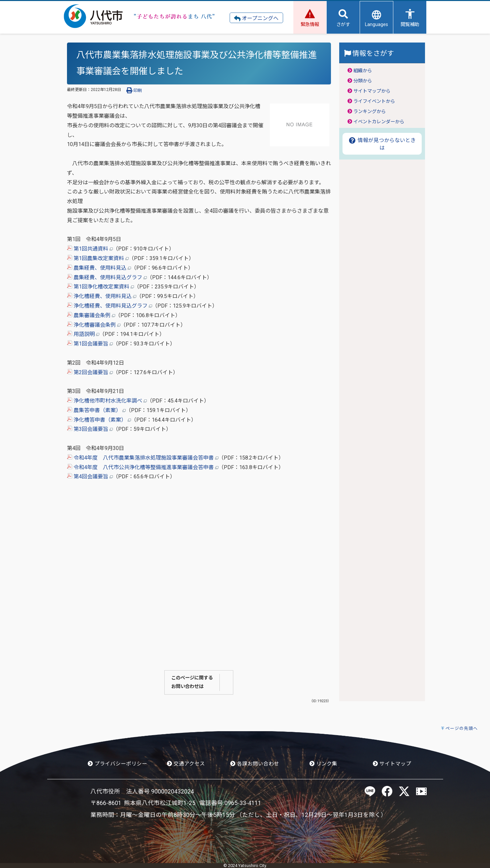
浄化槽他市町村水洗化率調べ (107, 401)
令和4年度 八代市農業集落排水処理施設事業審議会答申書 (143, 458)
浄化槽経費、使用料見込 (102, 296)
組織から (363, 71)
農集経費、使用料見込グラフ (107, 277)
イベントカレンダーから (379, 122)
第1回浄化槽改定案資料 (100, 287)
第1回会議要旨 (90, 344)
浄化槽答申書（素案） (99, 420)
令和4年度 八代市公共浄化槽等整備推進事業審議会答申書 (143, 467)
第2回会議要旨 (90, 372)
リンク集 (323, 764)
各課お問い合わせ (255, 764)
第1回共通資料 (90, 249)
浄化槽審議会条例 (94, 325)
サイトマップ (392, 764)
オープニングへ (256, 18)
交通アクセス (186, 764)
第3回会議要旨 (90, 429)
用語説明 (83, 334)
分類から (363, 81)
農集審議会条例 (91, 315)
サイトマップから (372, 91)
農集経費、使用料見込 (99, 268)
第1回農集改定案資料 (98, 258)
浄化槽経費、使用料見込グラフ (110, 306)
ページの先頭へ (462, 728)
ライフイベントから (374, 101)
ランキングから (370, 112)
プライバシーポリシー (117, 764)
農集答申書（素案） (96, 410)
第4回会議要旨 (90, 477)
